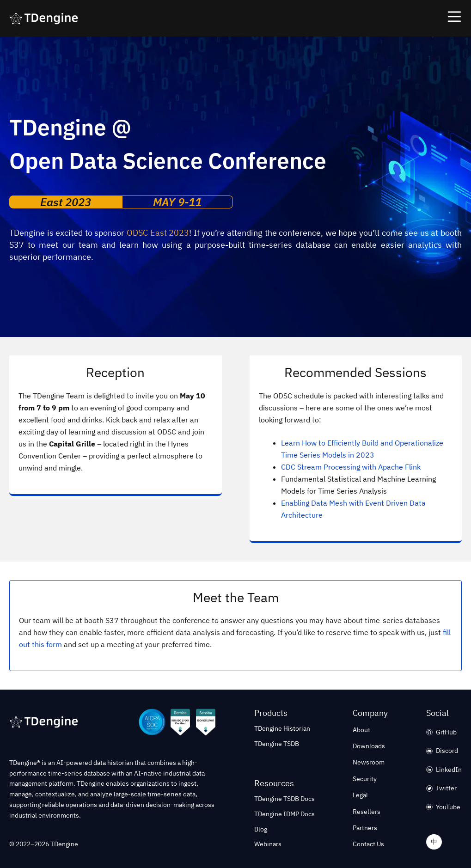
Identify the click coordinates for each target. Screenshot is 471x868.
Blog (261, 829)
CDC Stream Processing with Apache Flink (351, 467)
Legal (360, 795)
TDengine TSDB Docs (284, 799)
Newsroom (369, 762)
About (361, 730)
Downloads (369, 746)
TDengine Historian (282, 728)
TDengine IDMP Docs (284, 814)
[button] (235, 18)
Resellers (367, 812)
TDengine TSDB (277, 744)
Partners (365, 828)
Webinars (268, 844)
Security (365, 779)
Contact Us (368, 844)
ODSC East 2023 (158, 233)
